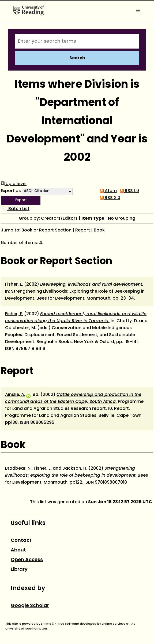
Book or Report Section (46, 230)
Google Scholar (30, 606)
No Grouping (122, 219)
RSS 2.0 (109, 198)
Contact (21, 541)
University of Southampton (26, 629)
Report (83, 230)
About (18, 550)
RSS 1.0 (128, 191)
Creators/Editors (59, 219)
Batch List (15, 209)
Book (99, 230)
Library (19, 570)
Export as (11, 191)
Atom (107, 191)
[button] (21, 200)
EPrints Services (114, 624)
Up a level (14, 184)
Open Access (27, 560)
